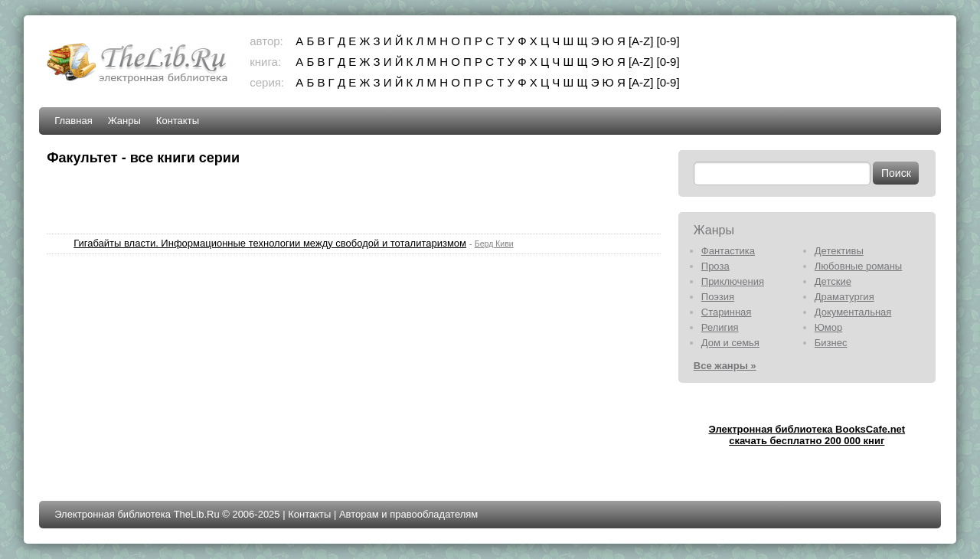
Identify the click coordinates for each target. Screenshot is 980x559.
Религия (720, 327)
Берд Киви (494, 244)
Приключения (733, 281)
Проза (715, 266)
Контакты (178, 121)
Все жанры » (725, 366)
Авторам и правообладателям (408, 514)
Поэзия (718, 297)
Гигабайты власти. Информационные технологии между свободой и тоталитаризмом (270, 243)
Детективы (839, 251)
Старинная (727, 312)
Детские (833, 281)
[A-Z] (641, 41)
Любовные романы (858, 266)
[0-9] (668, 41)
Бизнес (831, 343)
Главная (73, 121)
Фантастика (728, 251)
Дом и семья (730, 343)
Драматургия (844, 297)
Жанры (124, 121)
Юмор (828, 327)
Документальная (853, 312)
